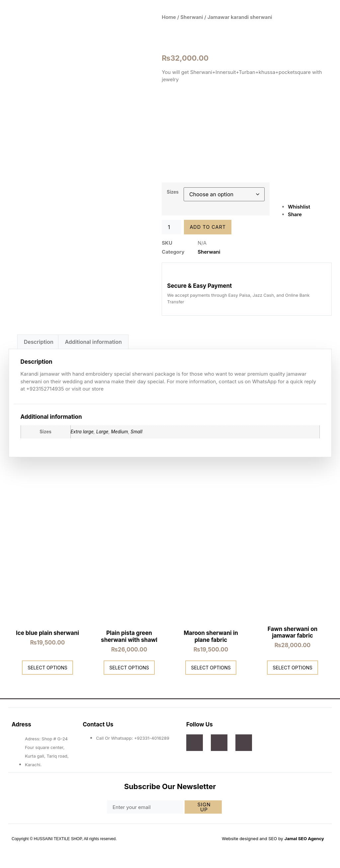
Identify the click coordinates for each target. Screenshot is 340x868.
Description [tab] (39, 341)
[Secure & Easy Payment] (173, 274)
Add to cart (208, 227)
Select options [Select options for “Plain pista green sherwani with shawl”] (129, 667)
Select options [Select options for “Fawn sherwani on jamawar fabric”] (293, 667)
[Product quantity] (171, 227)
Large (102, 431)
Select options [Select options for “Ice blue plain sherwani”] (47, 667)
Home (169, 17)
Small (136, 431)
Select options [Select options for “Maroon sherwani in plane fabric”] (211, 667)
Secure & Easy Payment (199, 285)
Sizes (173, 192)
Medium (119, 431)
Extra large (82, 431)
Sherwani (192, 17)
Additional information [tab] (93, 341)
